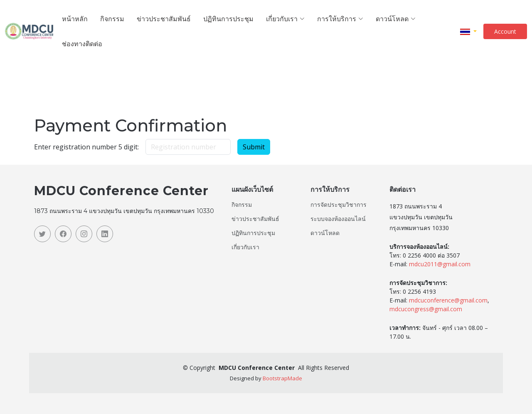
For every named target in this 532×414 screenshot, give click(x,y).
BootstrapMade (282, 378)
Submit (254, 147)
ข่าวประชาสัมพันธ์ (164, 19)
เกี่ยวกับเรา (245, 247)
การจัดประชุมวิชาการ (339, 205)
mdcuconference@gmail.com (448, 300)
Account (505, 31)
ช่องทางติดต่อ (82, 43)
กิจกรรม (112, 19)
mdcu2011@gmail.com (440, 264)
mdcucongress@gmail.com (426, 309)
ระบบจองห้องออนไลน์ (338, 219)
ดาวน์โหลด (325, 233)
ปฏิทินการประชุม (228, 19)
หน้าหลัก (75, 19)
